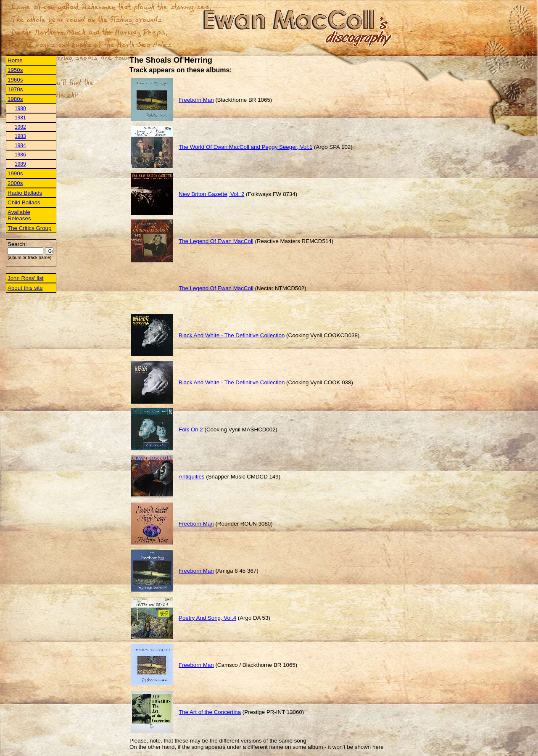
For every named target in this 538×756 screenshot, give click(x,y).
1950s (15, 70)
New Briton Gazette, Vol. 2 (211, 194)
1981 (20, 118)
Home (15, 60)
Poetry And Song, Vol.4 (207, 618)
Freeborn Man (196, 100)
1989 (20, 164)
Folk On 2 (191, 430)
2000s (15, 183)
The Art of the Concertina (210, 712)
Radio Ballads (25, 193)
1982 (20, 127)
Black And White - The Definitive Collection (232, 335)
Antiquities (192, 477)
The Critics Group (29, 228)
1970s (15, 89)
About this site (25, 288)
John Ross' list (26, 278)
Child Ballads (24, 202)
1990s (15, 173)
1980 (20, 108)
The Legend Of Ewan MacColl (216, 241)
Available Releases (19, 215)
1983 (20, 136)
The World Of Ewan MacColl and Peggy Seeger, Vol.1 (245, 147)
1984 (20, 145)
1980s (15, 99)
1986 (20, 155)
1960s (15, 80)
